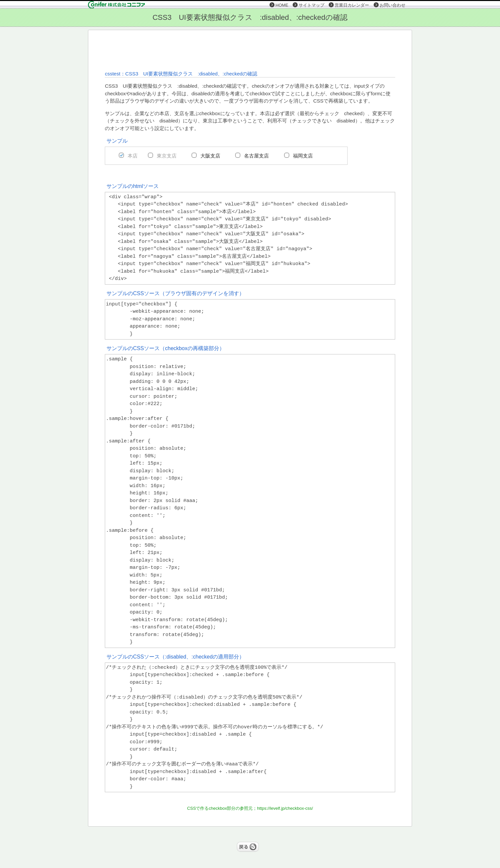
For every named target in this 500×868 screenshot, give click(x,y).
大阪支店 (210, 156)
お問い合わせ (393, 5)
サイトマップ (312, 5)
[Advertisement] (250, 50)
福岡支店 (303, 156)
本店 (133, 156)
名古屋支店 (256, 156)
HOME (282, 5)
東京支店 (167, 156)
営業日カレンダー (352, 5)
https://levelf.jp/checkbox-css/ (285, 808)
